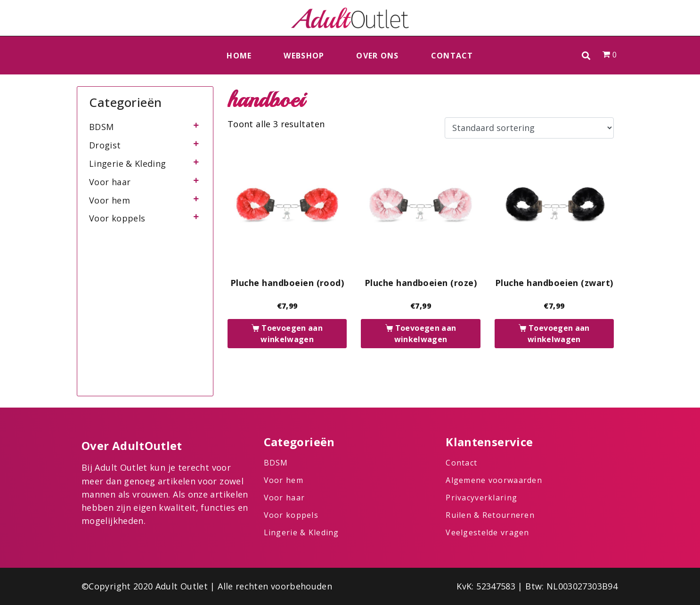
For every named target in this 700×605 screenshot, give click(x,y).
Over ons (377, 56)
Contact (452, 56)
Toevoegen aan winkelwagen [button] (292, 334)
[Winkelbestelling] (529, 128)
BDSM (101, 127)
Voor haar (110, 182)
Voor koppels (117, 218)
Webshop (304, 56)
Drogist (105, 145)
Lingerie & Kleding (127, 164)
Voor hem (110, 200)
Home (239, 56)
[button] (586, 55)
